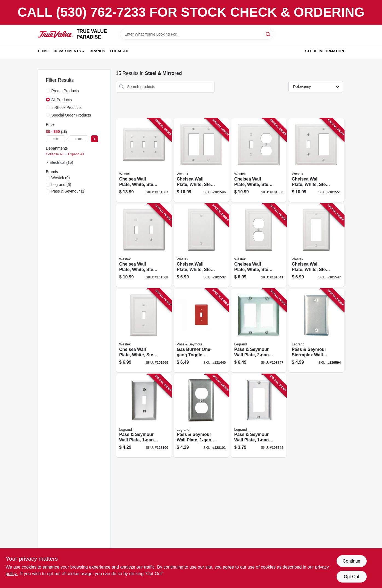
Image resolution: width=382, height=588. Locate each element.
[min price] (56, 139)
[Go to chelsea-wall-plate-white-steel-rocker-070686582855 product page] (316, 245)
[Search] (268, 34)
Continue (351, 561)
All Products (62, 100)
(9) (61, 178)
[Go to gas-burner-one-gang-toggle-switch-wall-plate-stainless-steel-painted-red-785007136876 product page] (201, 331)
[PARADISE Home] (56, 34)
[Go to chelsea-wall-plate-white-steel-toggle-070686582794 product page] (144, 160)
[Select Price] (94, 139)
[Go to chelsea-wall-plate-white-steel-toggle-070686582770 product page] (144, 331)
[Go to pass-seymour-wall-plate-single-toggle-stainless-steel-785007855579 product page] (144, 416)
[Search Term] (197, 34)
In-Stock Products (67, 107)
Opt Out (351, 577)
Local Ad (119, 51)
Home (44, 51)
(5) (61, 185)
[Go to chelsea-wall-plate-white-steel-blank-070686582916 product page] (201, 245)
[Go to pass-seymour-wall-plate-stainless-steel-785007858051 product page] (259, 331)
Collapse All (55, 154)
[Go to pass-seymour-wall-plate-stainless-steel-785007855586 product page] (259, 416)
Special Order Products (71, 115)
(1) (69, 191)
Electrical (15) (62, 162)
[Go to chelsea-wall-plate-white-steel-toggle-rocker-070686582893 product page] (316, 160)
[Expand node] (48, 162)
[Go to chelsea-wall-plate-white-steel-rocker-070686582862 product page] (201, 160)
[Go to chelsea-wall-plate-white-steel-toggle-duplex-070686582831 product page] (259, 160)
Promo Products (65, 91)
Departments (67, 51)
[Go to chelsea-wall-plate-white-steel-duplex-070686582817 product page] (259, 245)
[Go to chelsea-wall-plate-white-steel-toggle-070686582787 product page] (144, 245)
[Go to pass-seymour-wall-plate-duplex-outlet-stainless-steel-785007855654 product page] (201, 416)
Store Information (325, 51)
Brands (98, 51)
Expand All (76, 154)
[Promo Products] (48, 91)
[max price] (79, 139)
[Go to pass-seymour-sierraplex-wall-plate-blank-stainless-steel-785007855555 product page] (316, 331)
